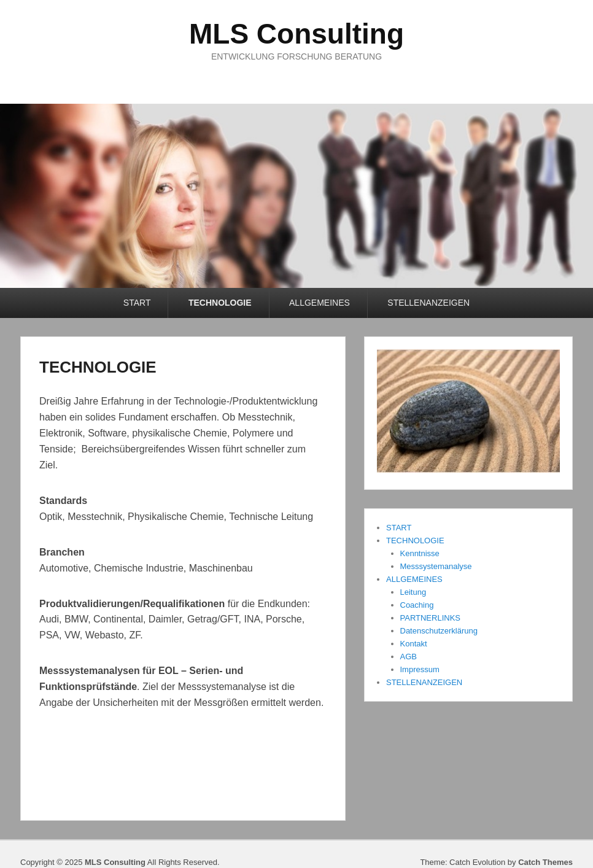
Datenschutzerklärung (439, 631)
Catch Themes (545, 862)
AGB (409, 657)
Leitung (413, 592)
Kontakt (414, 644)
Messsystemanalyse (436, 566)
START (137, 303)
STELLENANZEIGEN (428, 303)
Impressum (420, 669)
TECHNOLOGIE (220, 303)
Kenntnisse (420, 553)
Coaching (417, 605)
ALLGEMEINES (320, 303)
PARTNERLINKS (431, 618)
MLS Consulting (296, 34)
